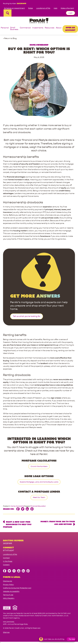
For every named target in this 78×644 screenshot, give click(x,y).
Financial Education (38, 506)
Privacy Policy (8, 585)
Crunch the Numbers (39, 466)
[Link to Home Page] (39, 21)
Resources (50, 28)
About (59, 28)
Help (56, 8)
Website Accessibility (11, 591)
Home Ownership (39, 45)
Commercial (25, 28)
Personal (5, 28)
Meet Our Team (39, 497)
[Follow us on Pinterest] (28, 572)
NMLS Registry (9, 598)
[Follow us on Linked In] (23, 572)
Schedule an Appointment (14, 8)
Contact (6, 558)
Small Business (14, 29)
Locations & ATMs (43, 8)
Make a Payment (67, 8)
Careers (6, 565)
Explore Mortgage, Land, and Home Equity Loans (39, 482)
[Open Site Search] (8, 13)
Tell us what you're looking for (27, 316)
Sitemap (6, 632)
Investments (38, 28)
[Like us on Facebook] (5, 572)
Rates (31, 8)
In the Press (8, 561)
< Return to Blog (10, 38)
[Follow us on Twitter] (9, 572)
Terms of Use (8, 595)
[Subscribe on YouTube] (19, 572)
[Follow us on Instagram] (14, 572)
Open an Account (70, 29)
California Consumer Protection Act (17, 588)
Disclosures (8, 581)
